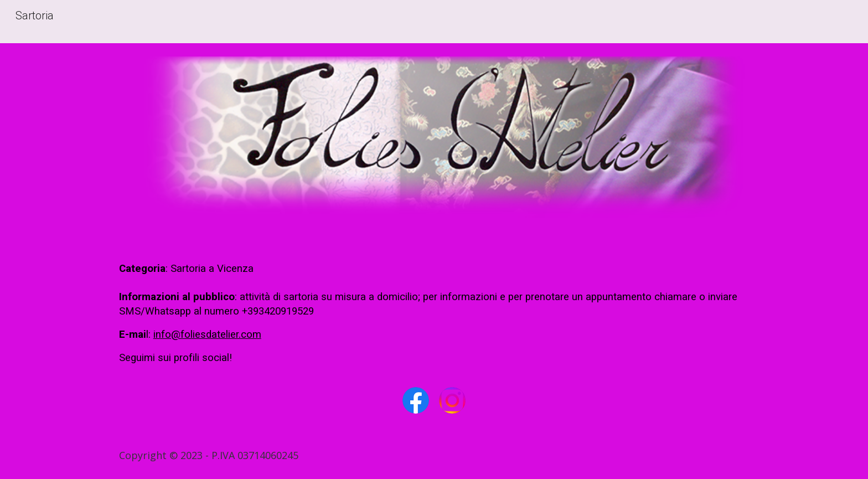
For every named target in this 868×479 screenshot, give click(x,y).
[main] (434, 314)
